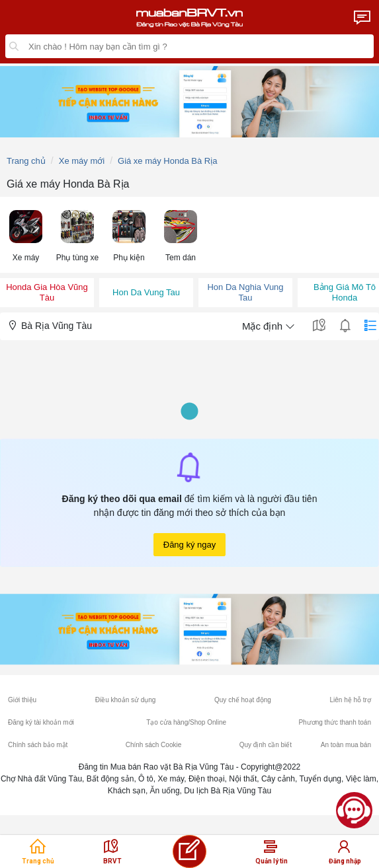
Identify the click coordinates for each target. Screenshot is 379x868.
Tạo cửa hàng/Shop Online (186, 722)
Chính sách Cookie (154, 745)
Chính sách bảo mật (38, 745)
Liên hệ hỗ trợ (350, 700)
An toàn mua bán (346, 745)
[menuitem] (26, 235)
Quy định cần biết (266, 745)
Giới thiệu (22, 700)
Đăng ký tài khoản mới (41, 722)
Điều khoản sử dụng (126, 700)
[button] (26, 235)
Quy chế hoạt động (243, 700)
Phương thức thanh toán (335, 722)
